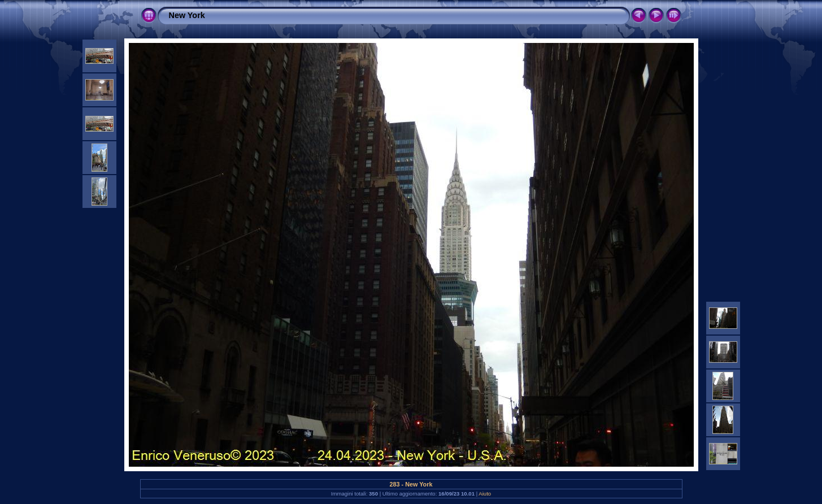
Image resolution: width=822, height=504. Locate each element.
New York (187, 15)
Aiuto (485, 494)
